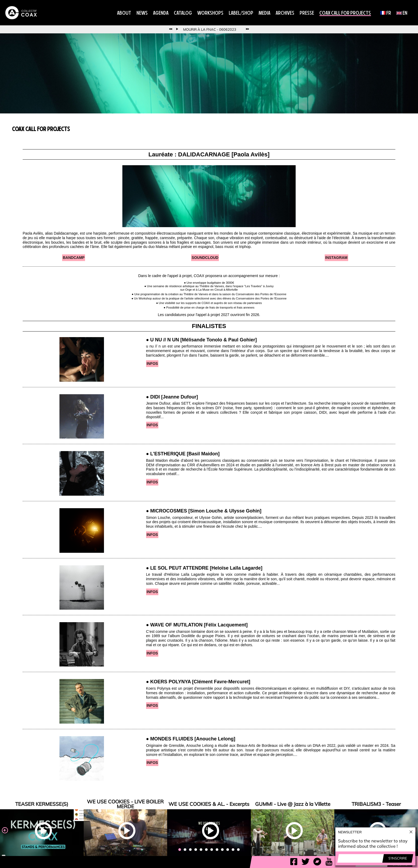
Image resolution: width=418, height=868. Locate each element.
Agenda (161, 13)
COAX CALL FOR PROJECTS (345, 13)
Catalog (183, 13)
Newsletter (350, 832)
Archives (285, 13)
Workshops (210, 13)
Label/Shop (241, 13)
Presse (307, 13)
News (142, 13)
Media (264, 13)
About (124, 13)
